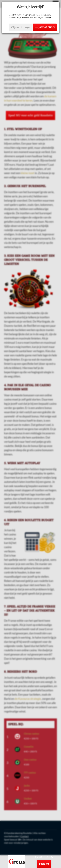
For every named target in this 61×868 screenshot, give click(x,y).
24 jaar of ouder (45, 27)
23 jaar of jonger (21, 27)
